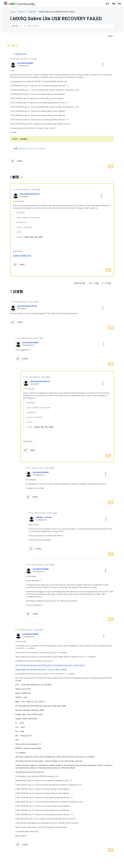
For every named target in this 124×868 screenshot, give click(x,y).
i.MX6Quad (23, 149)
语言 (108, 4)
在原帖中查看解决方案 (22, 256)
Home (13, 12)
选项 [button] (110, 36)
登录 (119, 4)
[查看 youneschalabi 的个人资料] (25, 63)
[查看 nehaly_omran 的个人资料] (44, 517)
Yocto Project (39, 149)
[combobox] (68, 26)
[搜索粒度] (16, 26)
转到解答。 (24, 139)
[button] (103, 65)
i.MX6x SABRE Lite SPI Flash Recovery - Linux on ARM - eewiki (41, 669)
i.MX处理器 (32, 12)
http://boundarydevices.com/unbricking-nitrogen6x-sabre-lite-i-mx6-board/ (50, 665)
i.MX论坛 (21, 12)
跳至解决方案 (21, 54)
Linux (31, 149)
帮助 (114, 4)
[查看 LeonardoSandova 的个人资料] (30, 194)
